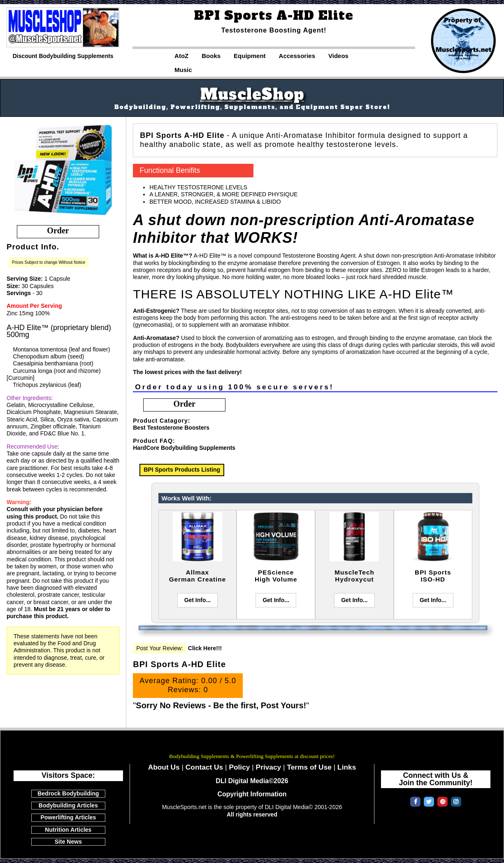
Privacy (269, 767)
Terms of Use (309, 767)
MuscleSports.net (252, 744)
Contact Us (204, 767)
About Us (164, 767)
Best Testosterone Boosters (171, 428)
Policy (239, 767)
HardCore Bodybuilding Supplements (184, 448)
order (58, 230)
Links (347, 767)
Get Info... (198, 600)
